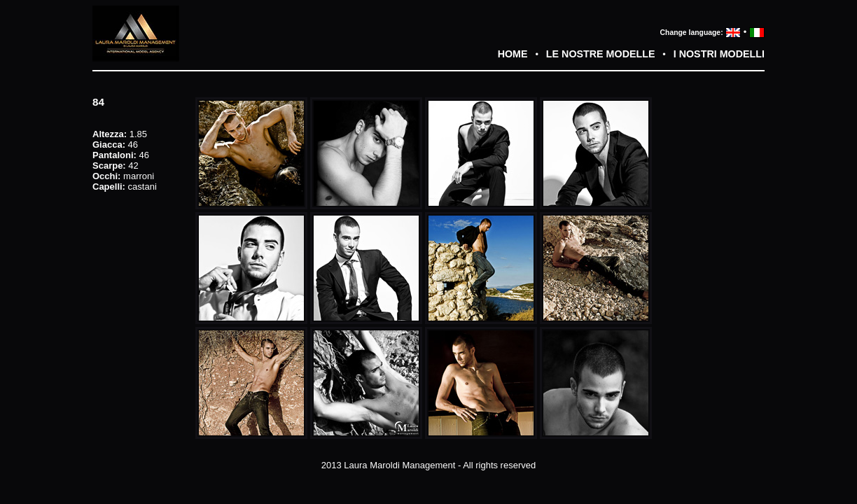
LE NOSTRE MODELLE (601, 54)
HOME (513, 54)
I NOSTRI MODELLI (719, 54)
